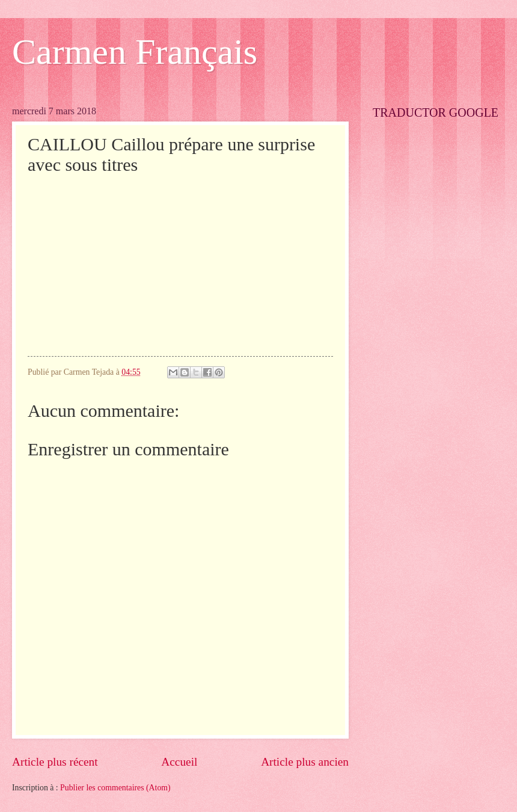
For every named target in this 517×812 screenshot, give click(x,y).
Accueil (179, 762)
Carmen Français (135, 52)
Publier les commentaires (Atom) (115, 788)
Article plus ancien (305, 762)
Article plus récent (55, 762)
